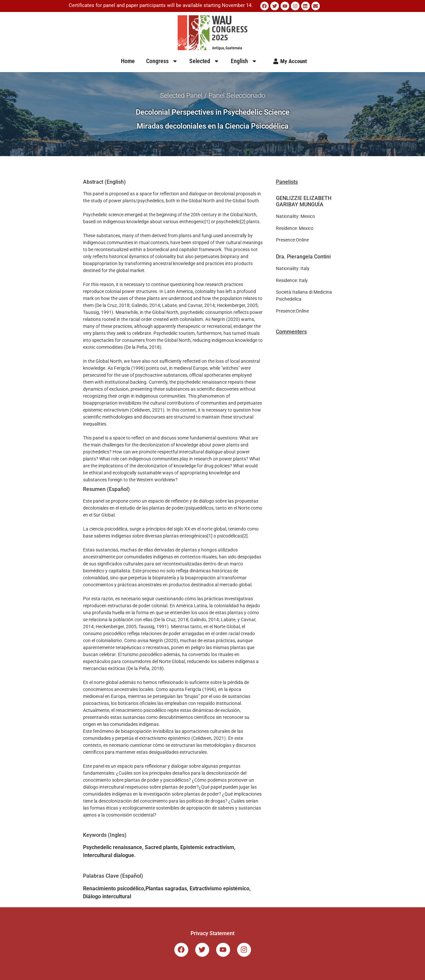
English (244, 61)
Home (128, 61)
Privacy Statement (212, 933)
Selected (204, 61)
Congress (162, 61)
